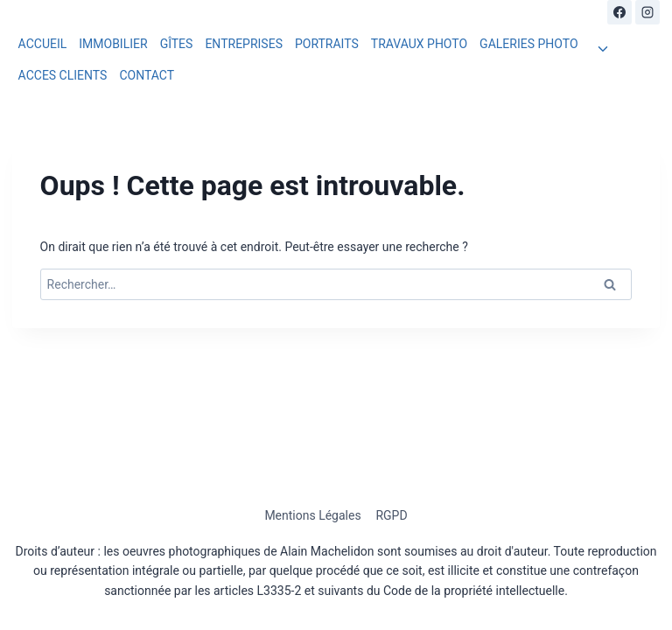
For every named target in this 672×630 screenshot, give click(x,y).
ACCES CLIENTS (63, 75)
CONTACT (147, 75)
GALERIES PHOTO (528, 44)
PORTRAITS (327, 44)
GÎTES (177, 44)
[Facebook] (619, 12)
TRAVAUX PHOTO (419, 44)
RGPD (391, 515)
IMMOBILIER (113, 44)
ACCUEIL (43, 44)
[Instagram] (647, 12)
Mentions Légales (312, 515)
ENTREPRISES (244, 44)
